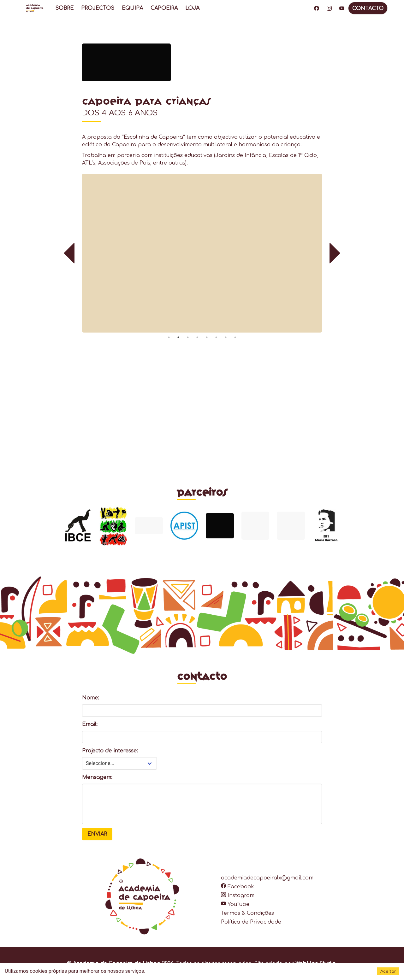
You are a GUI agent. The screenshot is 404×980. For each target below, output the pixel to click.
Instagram (238, 896)
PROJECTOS (98, 8)
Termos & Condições (247, 913)
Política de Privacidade (251, 922)
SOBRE (64, 8)
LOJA (192, 8)
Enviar (97, 834)
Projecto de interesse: (110, 751)
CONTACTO (368, 9)
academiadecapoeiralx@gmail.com (267, 878)
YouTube (235, 904)
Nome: (91, 698)
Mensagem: (97, 777)
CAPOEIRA (164, 8)
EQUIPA (132, 8)
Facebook (238, 887)
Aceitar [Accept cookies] (388, 971)
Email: (90, 724)
